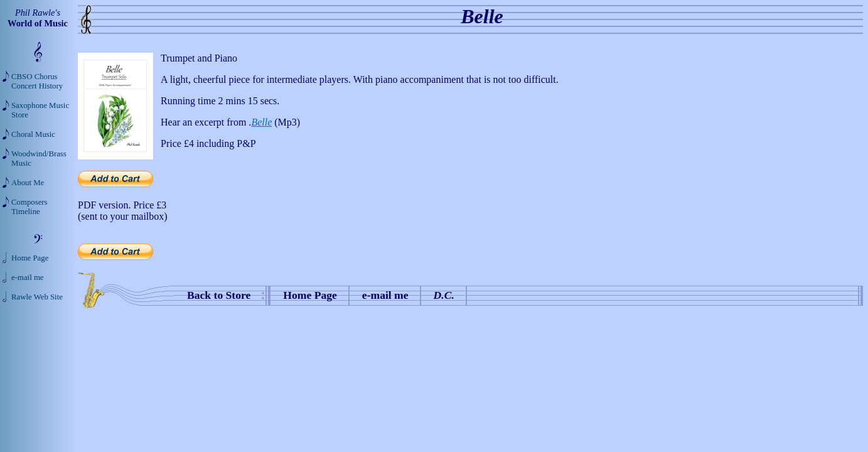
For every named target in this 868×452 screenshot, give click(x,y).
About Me (28, 183)
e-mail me (385, 295)
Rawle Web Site (37, 297)
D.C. (444, 295)
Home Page (310, 295)
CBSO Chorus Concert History (37, 81)
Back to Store (219, 295)
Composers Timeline (29, 207)
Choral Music (33, 134)
